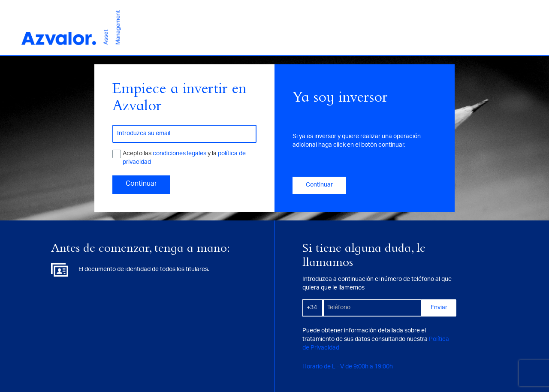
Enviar (439, 308)
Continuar (141, 184)
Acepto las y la (184, 158)
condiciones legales (180, 154)
